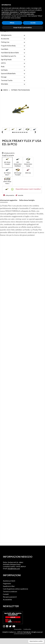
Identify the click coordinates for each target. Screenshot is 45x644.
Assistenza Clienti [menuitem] (9, 581)
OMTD (3, 63)
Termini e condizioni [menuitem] (10, 592)
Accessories (5, 39)
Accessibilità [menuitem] (7, 600)
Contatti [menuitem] (6, 594)
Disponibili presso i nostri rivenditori (28, 189)
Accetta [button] (33, 23)
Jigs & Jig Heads (6, 60)
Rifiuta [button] (12, 23)
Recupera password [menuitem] (10, 597)
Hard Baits (5, 49)
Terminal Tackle (7, 81)
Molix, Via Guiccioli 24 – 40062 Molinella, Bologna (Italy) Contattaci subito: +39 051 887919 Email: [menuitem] (14, 566)
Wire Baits (4, 84)
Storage (4, 77)
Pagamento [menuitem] (7, 584)
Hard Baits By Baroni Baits (10, 53)
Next (33, 133)
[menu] (22, 565)
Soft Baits (4, 70)
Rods (3, 67)
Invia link (20, 196)
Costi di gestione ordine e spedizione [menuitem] (15, 589)
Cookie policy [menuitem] (27, 629)
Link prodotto (10, 196)
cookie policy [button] (30, 14)
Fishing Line (5, 42)
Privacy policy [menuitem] (18, 629)
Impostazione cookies (36, 641)
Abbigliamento (6, 35)
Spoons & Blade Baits (8, 74)
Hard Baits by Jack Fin (9, 56)
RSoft (30, 634)
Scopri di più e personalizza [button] (22, 28)
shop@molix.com (14, 569)
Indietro (4, 90)
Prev (5, 133)
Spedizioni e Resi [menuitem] (9, 586)
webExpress (23, 634)
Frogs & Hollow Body (8, 46)
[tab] (14, 35)
